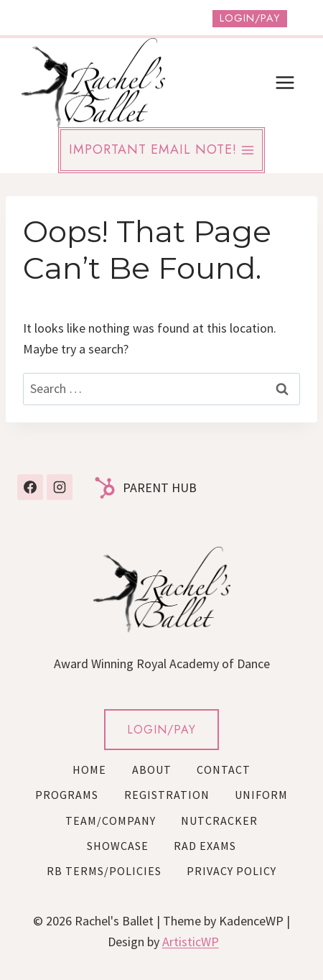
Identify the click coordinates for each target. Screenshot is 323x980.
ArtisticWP (191, 942)
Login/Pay (250, 18)
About (152, 769)
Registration (167, 795)
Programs (67, 795)
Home (89, 769)
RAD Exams (205, 846)
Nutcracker (219, 820)
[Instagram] (60, 487)
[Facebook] (30, 487)
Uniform (261, 795)
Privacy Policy (231, 871)
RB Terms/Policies (104, 871)
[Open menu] (285, 82)
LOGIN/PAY (161, 730)
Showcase (118, 846)
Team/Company (111, 820)
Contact (224, 769)
